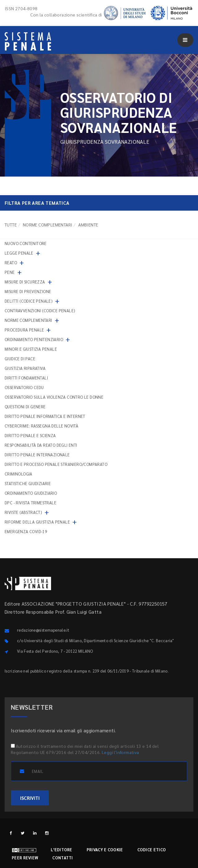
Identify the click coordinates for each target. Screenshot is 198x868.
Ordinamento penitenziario (34, 339)
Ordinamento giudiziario (31, 493)
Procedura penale (24, 330)
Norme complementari (48, 225)
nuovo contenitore (26, 243)
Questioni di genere (25, 407)
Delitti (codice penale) (29, 301)
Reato (11, 263)
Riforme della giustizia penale (37, 522)
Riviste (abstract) (23, 512)
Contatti (62, 858)
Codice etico (152, 850)
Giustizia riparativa (25, 368)
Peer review (25, 858)
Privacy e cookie (105, 850)
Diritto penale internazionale (37, 455)
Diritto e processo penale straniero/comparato (56, 464)
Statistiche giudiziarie (28, 483)
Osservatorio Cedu (24, 387)
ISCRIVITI (30, 798)
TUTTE (11, 225)
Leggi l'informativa (121, 752)
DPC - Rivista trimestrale (30, 503)
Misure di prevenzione (28, 291)
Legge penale (19, 253)
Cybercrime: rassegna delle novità (41, 426)
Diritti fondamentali (26, 378)
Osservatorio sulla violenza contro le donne (54, 397)
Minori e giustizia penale (31, 349)
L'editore (62, 850)
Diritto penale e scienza (30, 435)
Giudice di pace (20, 359)
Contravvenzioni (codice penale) (40, 311)
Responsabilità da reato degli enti (41, 445)
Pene (10, 272)
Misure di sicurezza (25, 282)
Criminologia (19, 474)
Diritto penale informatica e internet (45, 416)
